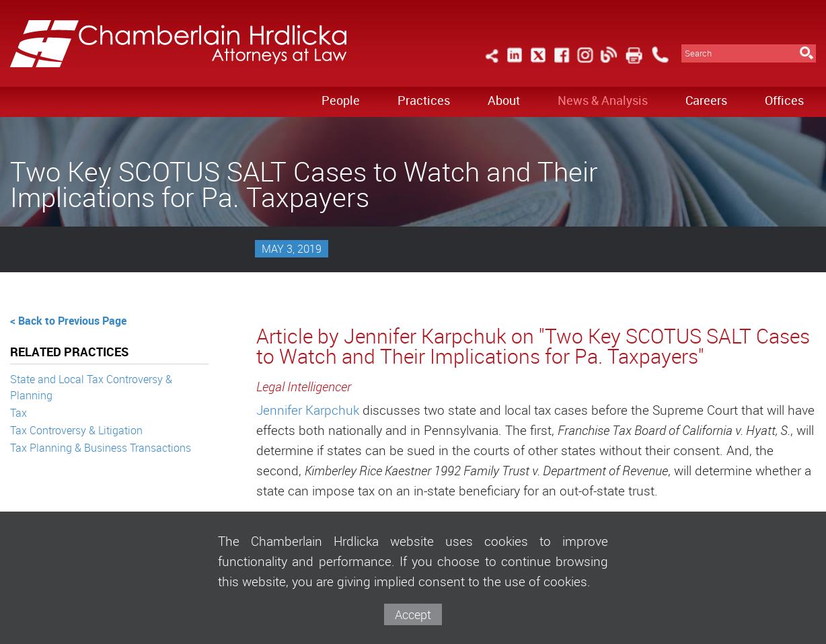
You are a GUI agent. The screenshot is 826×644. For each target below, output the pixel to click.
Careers (706, 100)
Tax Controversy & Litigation (76, 430)
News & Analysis (603, 100)
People (341, 100)
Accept (413, 614)
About (504, 100)
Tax (18, 413)
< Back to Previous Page (68, 321)
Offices (784, 100)
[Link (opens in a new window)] (515, 63)
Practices (424, 100)
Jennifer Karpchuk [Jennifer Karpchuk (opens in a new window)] (309, 410)
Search (698, 53)
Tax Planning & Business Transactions (101, 448)
